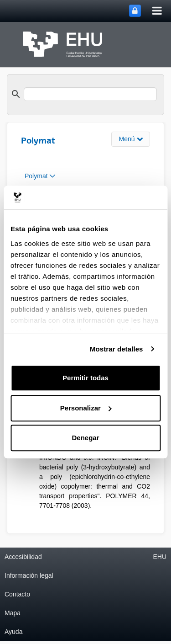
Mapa (13, 613)
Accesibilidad (23, 557)
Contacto (17, 594)
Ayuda (13, 632)
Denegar (85, 438)
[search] (90, 94)
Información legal (29, 575)
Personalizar (86, 408)
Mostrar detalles (117, 349)
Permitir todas (85, 378)
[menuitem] (40, 176)
